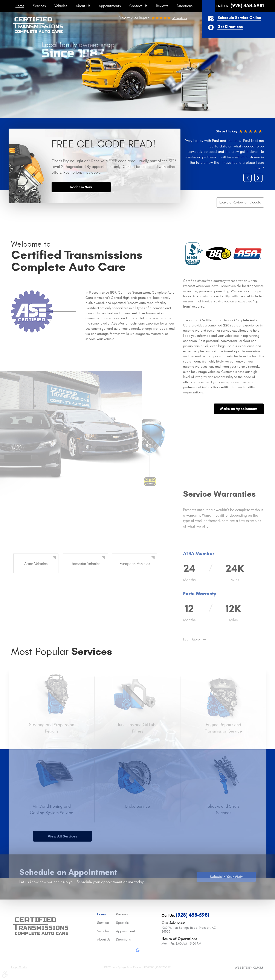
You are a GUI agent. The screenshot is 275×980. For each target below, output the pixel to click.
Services (39, 6)
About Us (83, 6)
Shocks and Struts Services (224, 809)
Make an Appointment (239, 409)
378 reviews (180, 18)
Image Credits (19, 967)
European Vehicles (135, 564)
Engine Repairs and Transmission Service (224, 728)
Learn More (191, 639)
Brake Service (138, 806)
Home (20, 6)
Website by (249, 968)
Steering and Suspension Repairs (52, 728)
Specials (122, 923)
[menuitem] (20, 6)
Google (137, 951)
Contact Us (138, 6)
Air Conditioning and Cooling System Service (52, 809)
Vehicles (61, 6)
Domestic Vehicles (85, 564)
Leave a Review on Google (240, 202)
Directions (185, 6)
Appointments (110, 6)
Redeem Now (81, 187)
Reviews (162, 6)
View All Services (63, 836)
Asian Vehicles (36, 564)
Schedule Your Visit (226, 877)
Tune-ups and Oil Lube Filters (138, 728)
